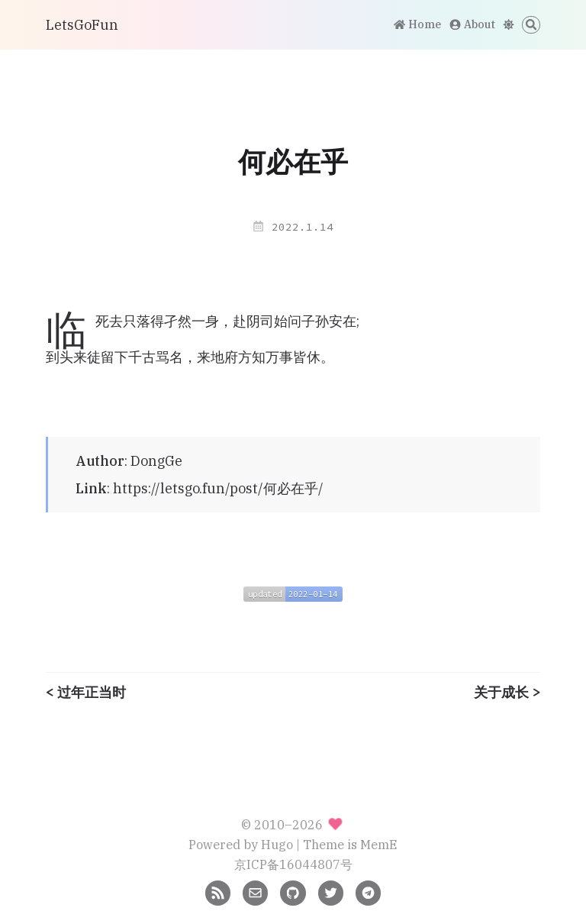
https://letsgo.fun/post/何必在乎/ (218, 488)
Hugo (277, 844)
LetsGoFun (82, 25)
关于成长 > (507, 693)
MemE (379, 844)
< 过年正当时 (86, 693)
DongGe (156, 461)
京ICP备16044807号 (293, 864)
